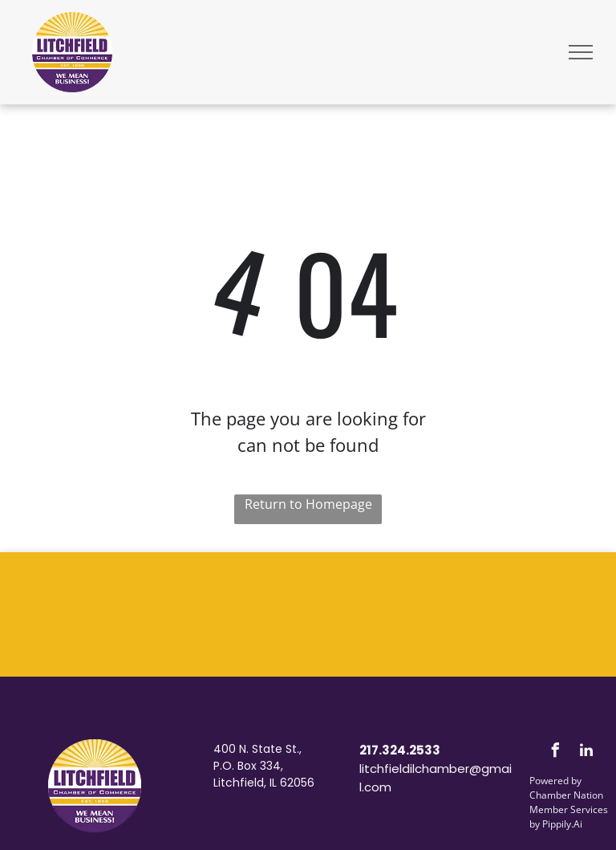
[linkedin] (586, 752)
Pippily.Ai (562, 824)
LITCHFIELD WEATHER (308, 612)
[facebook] (555, 752)
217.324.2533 (400, 750)
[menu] (581, 52)
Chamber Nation (566, 795)
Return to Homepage (308, 504)
